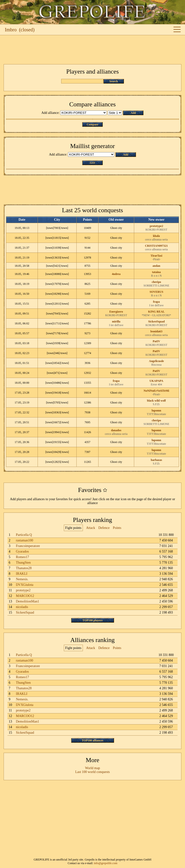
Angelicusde (156, 361)
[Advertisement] (92, 50)
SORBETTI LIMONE (156, 286)
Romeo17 (22, 557)
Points (117, 528)
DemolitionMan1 (27, 601)
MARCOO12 (25, 596)
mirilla (116, 321)
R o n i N (156, 276)
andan (156, 266)
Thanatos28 (24, 568)
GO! (93, 163)
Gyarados (22, 551)
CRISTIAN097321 (156, 246)
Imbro (11, 30)
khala (156, 236)
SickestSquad (156, 321)
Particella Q (24, 535)
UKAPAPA (156, 381)
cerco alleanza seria (156, 239)
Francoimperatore (28, 546)
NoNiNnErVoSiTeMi (156, 391)
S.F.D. (156, 404)
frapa (156, 302)
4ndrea (116, 274)
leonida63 (156, 331)
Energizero (116, 312)
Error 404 (156, 384)
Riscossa (156, 365)
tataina (156, 272)
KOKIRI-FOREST (156, 230)
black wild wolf (156, 401)
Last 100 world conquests (92, 772)
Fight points (73, 528)
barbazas (156, 460)
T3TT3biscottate (156, 414)
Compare (92, 124)
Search (114, 81)
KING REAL (156, 312)
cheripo (156, 282)
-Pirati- (156, 259)
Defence (104, 528)
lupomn (156, 410)
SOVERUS (156, 292)
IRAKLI (22, 574)
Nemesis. (22, 579)
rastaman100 (25, 540)
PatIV (156, 341)
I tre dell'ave (156, 305)
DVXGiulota (25, 585)
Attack (90, 528)
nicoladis (22, 607)
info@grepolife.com (106, 863)
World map (92, 768)
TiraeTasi (156, 256)
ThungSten (23, 563)
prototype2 (156, 226)
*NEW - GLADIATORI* (156, 315)
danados (116, 430)
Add (133, 113)
